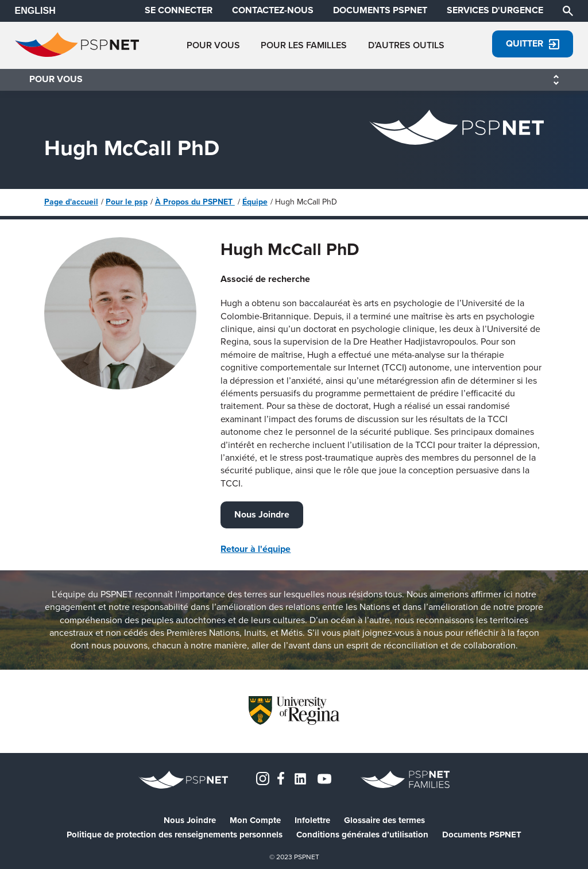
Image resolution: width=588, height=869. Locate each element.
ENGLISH (35, 11)
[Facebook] (281, 777)
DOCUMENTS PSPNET (380, 10)
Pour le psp (127, 202)
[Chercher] (568, 10)
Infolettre (312, 820)
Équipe (255, 202)
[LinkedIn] (300, 777)
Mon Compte (255, 820)
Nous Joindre (262, 514)
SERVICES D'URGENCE (495, 10)
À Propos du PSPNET (195, 202)
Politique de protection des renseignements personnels (175, 835)
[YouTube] (324, 777)
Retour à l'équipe (256, 549)
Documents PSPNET (482, 835)
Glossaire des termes (384, 820)
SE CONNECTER (179, 10)
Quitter (533, 43)
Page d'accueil (71, 202)
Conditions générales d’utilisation (362, 835)
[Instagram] (263, 777)
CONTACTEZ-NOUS (273, 10)
